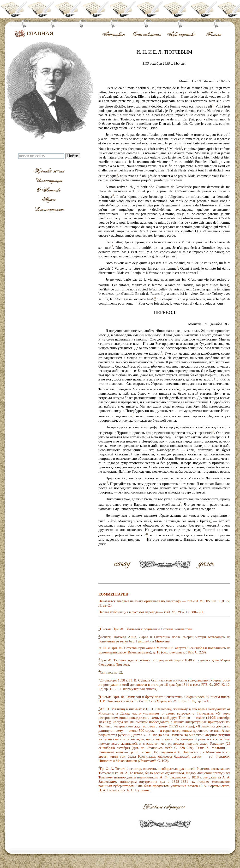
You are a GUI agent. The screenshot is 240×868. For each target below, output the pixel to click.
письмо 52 (114, 672)
